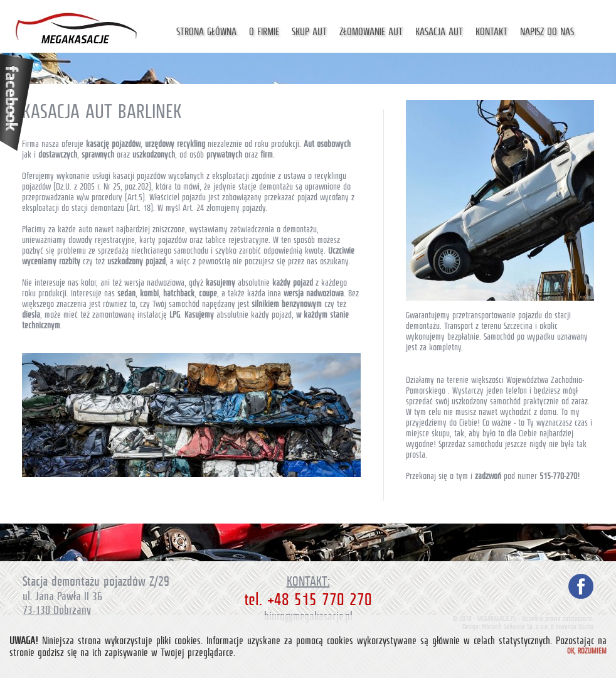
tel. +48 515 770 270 (308, 600)
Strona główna (206, 32)
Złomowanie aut (371, 32)
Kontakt (491, 32)
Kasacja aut (439, 32)
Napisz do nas (547, 32)
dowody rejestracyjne (102, 240)
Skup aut (309, 32)
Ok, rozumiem (587, 651)
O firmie (264, 32)
